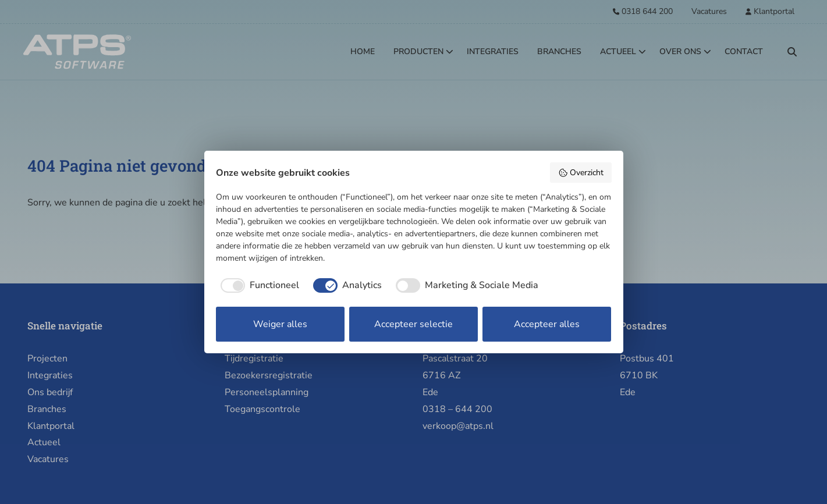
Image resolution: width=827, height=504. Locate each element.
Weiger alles (280, 324)
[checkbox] (258, 285)
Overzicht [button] (581, 173)
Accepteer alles (547, 324)
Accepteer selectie (413, 324)
